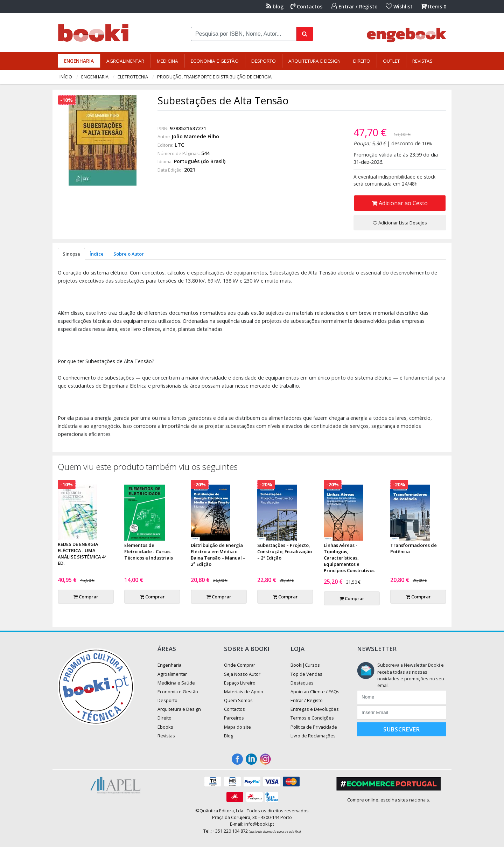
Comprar (86, 597)
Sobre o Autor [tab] (129, 254)
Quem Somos (238, 700)
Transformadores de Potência (414, 548)
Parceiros (234, 718)
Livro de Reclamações (313, 736)
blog (275, 6)
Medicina (167, 61)
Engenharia (79, 61)
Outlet (391, 61)
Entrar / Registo (355, 6)
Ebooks (165, 727)
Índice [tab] (97, 254)
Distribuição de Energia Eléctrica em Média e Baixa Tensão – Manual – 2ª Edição (218, 555)
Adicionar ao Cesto (400, 203)
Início (66, 77)
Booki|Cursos (305, 665)
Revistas (422, 61)
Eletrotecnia (133, 77)
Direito (362, 61)
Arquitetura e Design (314, 61)
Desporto (264, 61)
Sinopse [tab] (71, 254)
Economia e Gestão (215, 61)
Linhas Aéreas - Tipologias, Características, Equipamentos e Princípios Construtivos (349, 558)
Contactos (306, 6)
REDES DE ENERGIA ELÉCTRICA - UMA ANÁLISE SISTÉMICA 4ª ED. (82, 554)
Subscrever (402, 729)
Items (433, 6)
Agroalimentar (125, 61)
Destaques (302, 683)
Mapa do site (237, 727)
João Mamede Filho (195, 136)
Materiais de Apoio (244, 692)
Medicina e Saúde (176, 683)
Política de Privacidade (314, 727)
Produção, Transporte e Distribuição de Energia (214, 77)
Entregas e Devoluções (315, 709)
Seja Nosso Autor (242, 674)
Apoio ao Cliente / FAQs (315, 692)
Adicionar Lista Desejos (400, 223)
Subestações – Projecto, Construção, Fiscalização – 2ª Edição (285, 551)
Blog (229, 736)
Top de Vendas (306, 674)
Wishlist (399, 6)
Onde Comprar (240, 665)
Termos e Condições (312, 718)
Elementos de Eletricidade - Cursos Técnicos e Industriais (149, 551)
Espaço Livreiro (240, 683)
